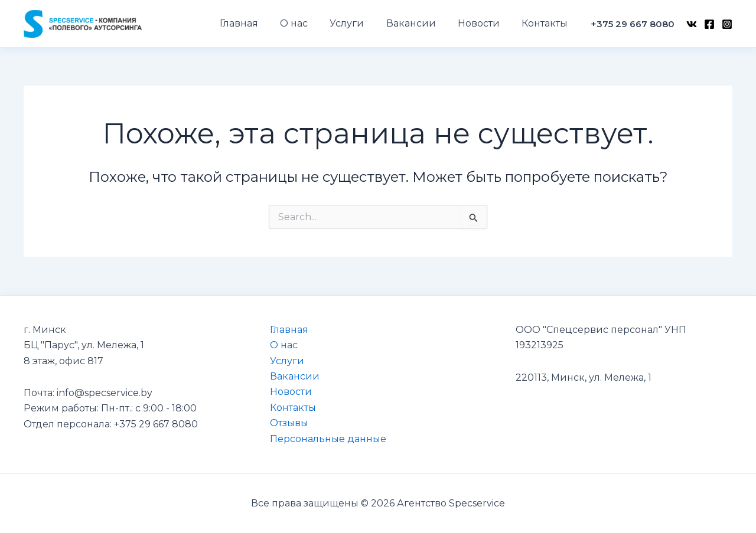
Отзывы (289, 423)
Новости (291, 392)
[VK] (692, 24)
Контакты (293, 408)
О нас (284, 345)
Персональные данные (328, 439)
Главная (289, 330)
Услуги (287, 361)
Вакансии (295, 376)
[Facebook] (709, 24)
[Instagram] (727, 24)
